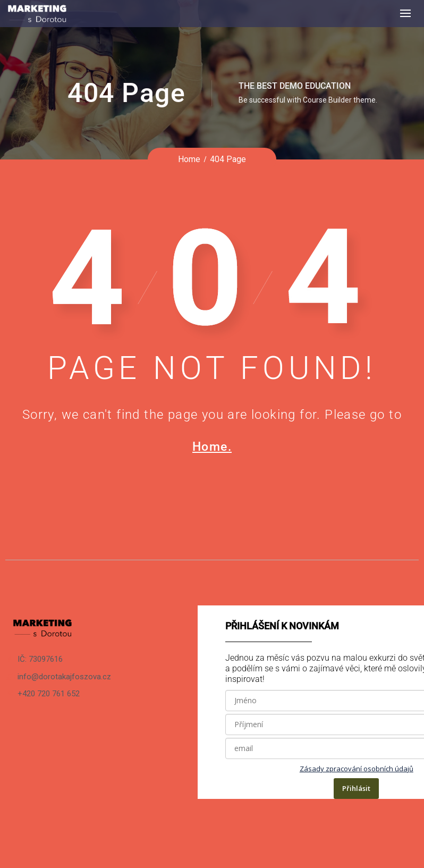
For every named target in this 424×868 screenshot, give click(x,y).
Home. (212, 446)
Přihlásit (356, 788)
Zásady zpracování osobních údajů (357, 769)
